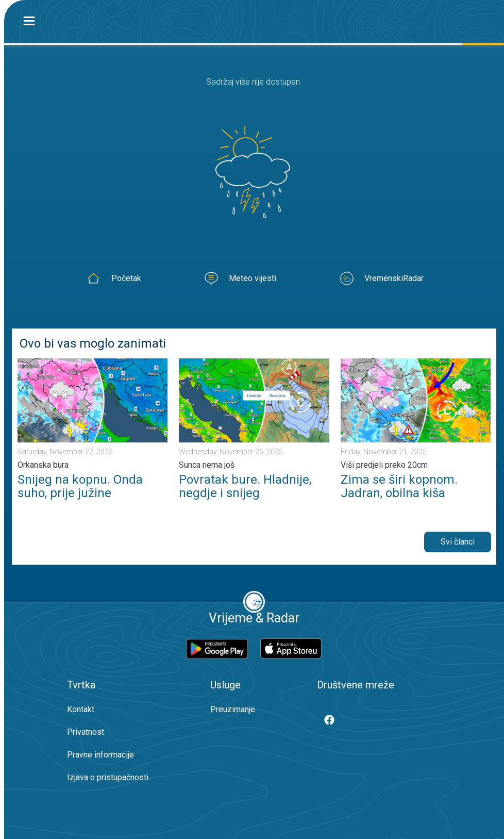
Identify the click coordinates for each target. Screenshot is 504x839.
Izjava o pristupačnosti (108, 777)
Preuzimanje (233, 709)
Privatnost (86, 732)
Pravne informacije (100, 755)
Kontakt (81, 709)
